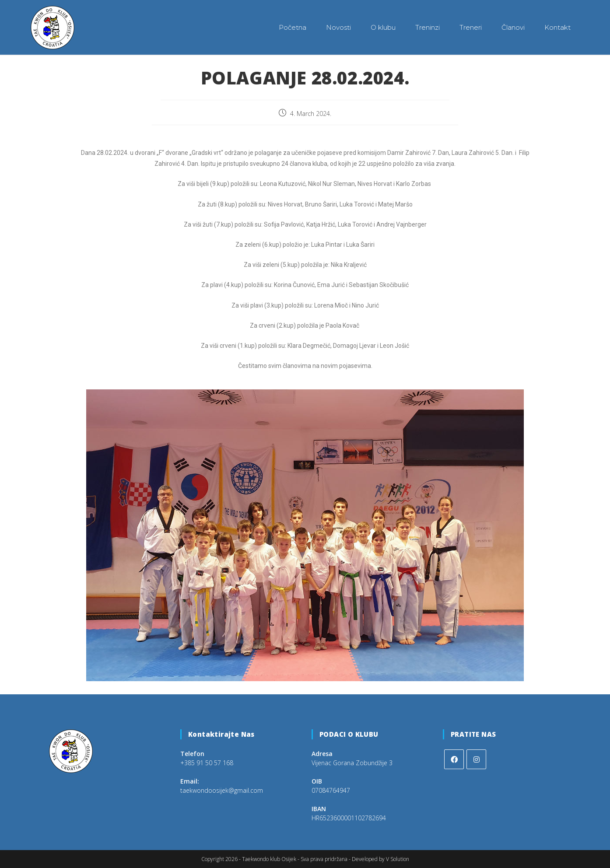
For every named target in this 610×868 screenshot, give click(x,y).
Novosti (338, 27)
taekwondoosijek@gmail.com (222, 790)
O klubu (383, 27)
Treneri (471, 27)
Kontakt (557, 27)
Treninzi (428, 27)
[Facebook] (454, 759)
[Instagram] (476, 759)
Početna (293, 27)
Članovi (513, 27)
